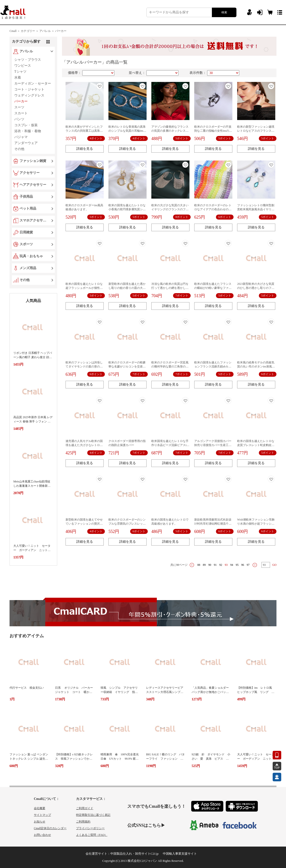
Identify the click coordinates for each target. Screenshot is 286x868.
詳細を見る (85, 149)
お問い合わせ (42, 835)
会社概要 (40, 808)
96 (243, 565)
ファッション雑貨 (33, 161)
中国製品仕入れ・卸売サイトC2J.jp (135, 854)
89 (204, 565)
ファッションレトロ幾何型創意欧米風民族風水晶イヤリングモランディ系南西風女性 (256, 209)
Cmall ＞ (15, 31)
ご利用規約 (83, 822)
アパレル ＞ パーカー (53, 31)
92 (221, 565)
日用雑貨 (26, 232)
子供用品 (26, 197)
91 (215, 565)
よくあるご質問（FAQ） (92, 835)
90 (210, 565)
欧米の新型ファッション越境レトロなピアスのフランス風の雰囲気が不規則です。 (256, 131)
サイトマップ (42, 815)
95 (237, 565)
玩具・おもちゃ (31, 256)
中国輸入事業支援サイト (180, 854)
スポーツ (26, 244)
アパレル (26, 51)
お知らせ (40, 822)
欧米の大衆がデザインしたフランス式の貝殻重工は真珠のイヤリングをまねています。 (84, 131)
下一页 (255, 565)
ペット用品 (28, 208)
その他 (25, 280)
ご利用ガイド (85, 808)
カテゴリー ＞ (30, 31)
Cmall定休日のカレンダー (50, 828)
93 (226, 565)
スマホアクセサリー (34, 220)
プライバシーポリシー (90, 828)
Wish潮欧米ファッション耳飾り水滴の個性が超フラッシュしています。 (256, 524)
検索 (224, 12)
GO (274, 565)
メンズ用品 (28, 268)
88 (199, 565)
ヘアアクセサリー (33, 185)
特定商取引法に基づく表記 (93, 815)
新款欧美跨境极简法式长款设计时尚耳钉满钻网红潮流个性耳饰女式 (213, 524)
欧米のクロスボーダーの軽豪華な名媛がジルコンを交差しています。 (127, 366)
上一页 (192, 565)
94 (232, 565)
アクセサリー (30, 173)
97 (248, 565)
